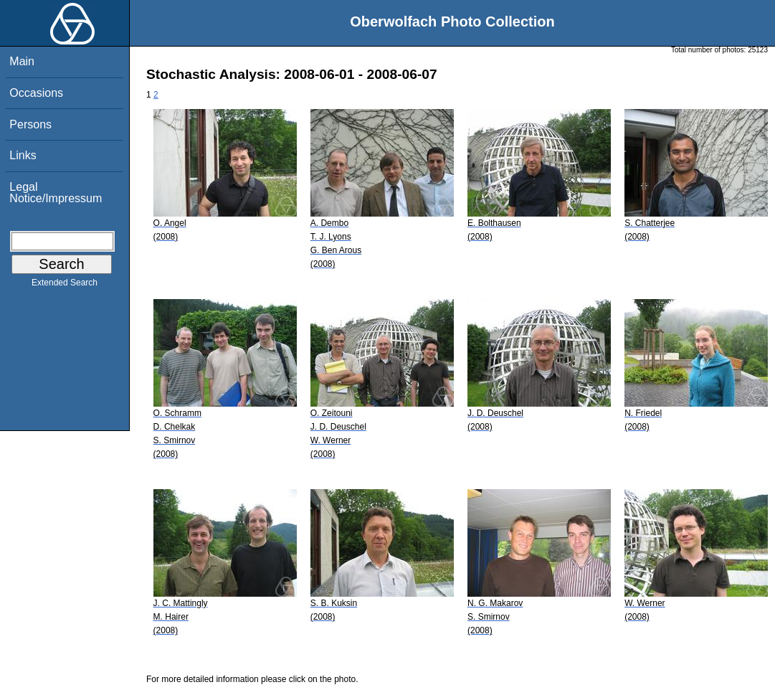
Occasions (36, 93)
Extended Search (65, 285)
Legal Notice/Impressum (56, 193)
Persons (30, 124)
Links (23, 155)
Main (22, 61)
